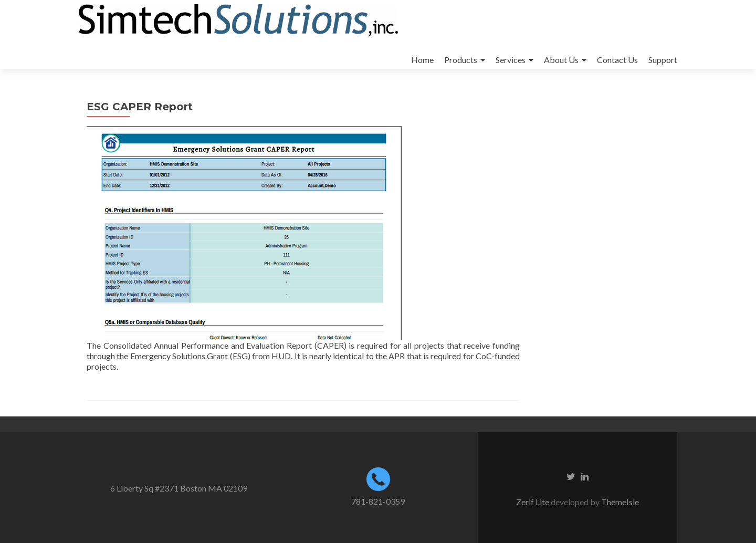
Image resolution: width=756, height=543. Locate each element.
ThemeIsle (620, 502)
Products (461, 60)
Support (663, 60)
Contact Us (617, 60)
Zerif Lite (533, 502)
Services (511, 60)
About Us (561, 60)
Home (422, 60)
